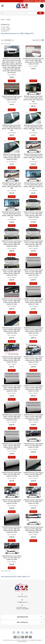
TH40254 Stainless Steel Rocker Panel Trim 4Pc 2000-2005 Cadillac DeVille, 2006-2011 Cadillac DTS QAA (33, 359)
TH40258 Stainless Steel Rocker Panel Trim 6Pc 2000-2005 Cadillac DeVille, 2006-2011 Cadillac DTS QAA (12, 417)
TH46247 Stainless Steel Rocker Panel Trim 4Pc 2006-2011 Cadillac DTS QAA (12, 502)
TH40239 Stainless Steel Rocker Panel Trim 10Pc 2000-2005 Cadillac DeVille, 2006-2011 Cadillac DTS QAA (33, 244)
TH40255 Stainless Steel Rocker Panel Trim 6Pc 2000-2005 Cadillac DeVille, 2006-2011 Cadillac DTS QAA (12, 388)
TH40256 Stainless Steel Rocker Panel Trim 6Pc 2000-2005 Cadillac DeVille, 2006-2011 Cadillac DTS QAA (33, 388)
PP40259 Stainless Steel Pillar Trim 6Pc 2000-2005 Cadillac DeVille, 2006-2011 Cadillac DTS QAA (12, 215)
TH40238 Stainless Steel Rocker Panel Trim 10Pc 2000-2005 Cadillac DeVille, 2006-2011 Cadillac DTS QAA (12, 244)
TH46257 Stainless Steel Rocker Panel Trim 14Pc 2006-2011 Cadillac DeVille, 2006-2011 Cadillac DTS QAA (33, 530)
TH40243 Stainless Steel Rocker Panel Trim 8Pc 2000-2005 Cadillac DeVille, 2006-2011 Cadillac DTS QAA (12, 302)
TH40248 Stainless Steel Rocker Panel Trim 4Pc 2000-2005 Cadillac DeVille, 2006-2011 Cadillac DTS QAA (33, 331)
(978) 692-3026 (22, 597)
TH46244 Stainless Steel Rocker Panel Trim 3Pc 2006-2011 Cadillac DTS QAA (12, 474)
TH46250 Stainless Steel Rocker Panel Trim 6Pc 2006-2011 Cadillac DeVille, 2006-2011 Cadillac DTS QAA (12, 530)
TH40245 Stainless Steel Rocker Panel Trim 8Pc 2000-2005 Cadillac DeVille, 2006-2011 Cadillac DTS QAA (12, 331)
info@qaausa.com (23, 602)
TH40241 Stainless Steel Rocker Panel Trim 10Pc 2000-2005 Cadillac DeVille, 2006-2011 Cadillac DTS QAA (12, 273)
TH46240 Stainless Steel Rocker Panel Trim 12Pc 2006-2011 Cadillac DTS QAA (33, 446)
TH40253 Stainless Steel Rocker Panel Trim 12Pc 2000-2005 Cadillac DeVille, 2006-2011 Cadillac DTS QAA (12, 359)
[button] (22, 617)
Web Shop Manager (22, 642)
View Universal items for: (15, 577)
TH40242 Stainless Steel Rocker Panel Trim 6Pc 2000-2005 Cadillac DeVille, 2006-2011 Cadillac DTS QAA (33, 273)
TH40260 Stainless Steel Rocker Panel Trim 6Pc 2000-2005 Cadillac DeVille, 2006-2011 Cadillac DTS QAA (12, 446)
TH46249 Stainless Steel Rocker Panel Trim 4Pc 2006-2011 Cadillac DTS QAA (33, 502)
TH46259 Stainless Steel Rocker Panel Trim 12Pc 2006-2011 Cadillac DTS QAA (12, 558)
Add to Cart (12, 226)
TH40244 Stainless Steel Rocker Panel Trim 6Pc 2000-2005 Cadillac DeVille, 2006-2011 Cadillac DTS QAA (33, 302)
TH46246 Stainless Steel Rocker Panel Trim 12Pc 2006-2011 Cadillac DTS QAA (33, 474)
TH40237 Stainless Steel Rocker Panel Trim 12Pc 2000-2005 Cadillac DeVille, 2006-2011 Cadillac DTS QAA (33, 215)
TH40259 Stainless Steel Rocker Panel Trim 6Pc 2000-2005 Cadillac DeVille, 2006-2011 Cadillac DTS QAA (33, 417)
